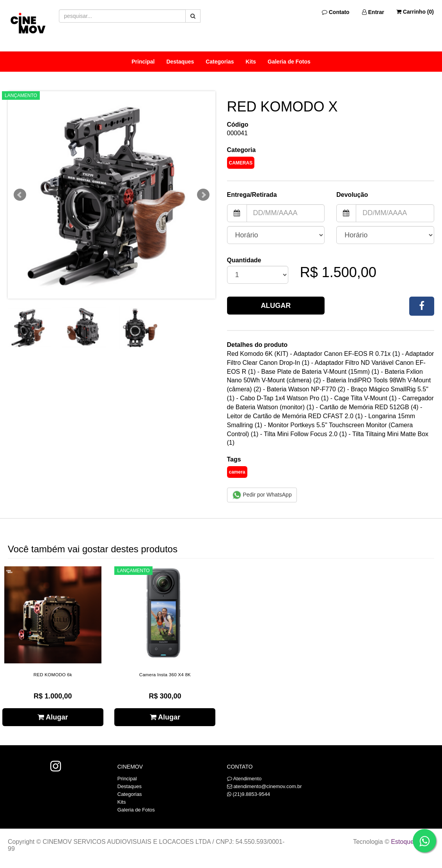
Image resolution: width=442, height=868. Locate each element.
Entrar (373, 12)
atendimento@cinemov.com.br (268, 786)
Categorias (220, 62)
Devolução (352, 195)
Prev (20, 195)
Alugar (276, 306)
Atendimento (244, 779)
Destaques (180, 62)
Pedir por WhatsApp (262, 495)
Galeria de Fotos (289, 62)
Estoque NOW (411, 842)
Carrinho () (415, 12)
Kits (251, 62)
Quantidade (244, 260)
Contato (336, 12)
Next (203, 195)
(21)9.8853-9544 (251, 794)
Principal (143, 62)
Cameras (241, 163)
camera (237, 472)
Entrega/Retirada (252, 195)
